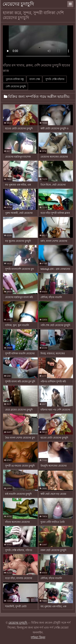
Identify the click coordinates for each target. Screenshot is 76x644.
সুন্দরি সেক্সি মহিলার (55, 79)
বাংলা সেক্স (34, 79)
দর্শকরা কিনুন (38, 637)
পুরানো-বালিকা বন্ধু (14, 79)
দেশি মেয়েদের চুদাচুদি (15, 86)
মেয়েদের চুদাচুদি (18, 4)
